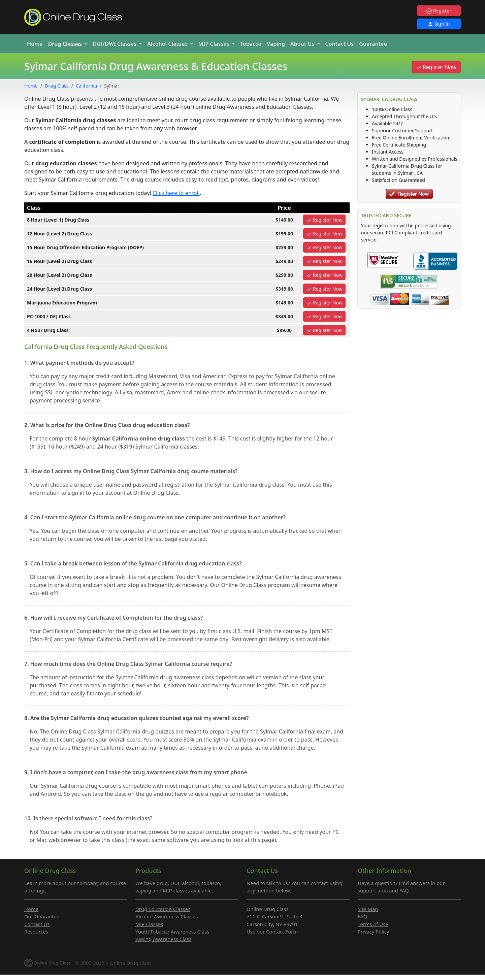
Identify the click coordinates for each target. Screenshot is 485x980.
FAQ (362, 916)
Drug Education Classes (163, 909)
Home (35, 44)
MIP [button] (215, 44)
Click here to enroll (176, 193)
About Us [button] (303, 44)
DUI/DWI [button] (115, 44)
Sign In (439, 24)
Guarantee (373, 44)
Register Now (436, 67)
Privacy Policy (373, 932)
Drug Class (57, 86)
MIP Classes (149, 924)
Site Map (368, 909)
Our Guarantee (42, 916)
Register (439, 11)
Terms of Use (373, 924)
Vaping (276, 44)
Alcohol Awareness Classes (167, 916)
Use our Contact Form (272, 932)
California (86, 86)
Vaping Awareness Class (164, 939)
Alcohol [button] (168, 44)
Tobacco (251, 44)
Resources (36, 932)
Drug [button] (66, 44)
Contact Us (340, 44)
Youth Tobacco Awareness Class (172, 932)
